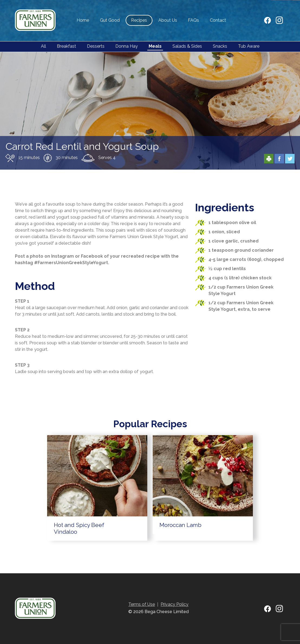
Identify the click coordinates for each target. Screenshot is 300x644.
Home (83, 20)
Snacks (220, 46)
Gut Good (110, 20)
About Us (168, 20)
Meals (155, 46)
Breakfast (66, 46)
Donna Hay (127, 46)
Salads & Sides (187, 46)
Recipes (139, 20)
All (43, 46)
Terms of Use (142, 604)
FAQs (193, 20)
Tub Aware (249, 46)
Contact (218, 20)
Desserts (96, 46)
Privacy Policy (175, 604)
